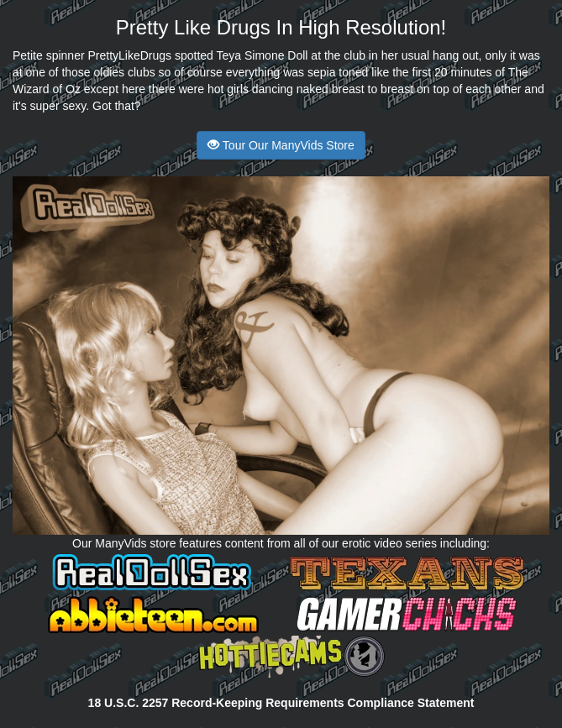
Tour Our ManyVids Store (281, 145)
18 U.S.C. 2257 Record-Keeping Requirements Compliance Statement (281, 703)
